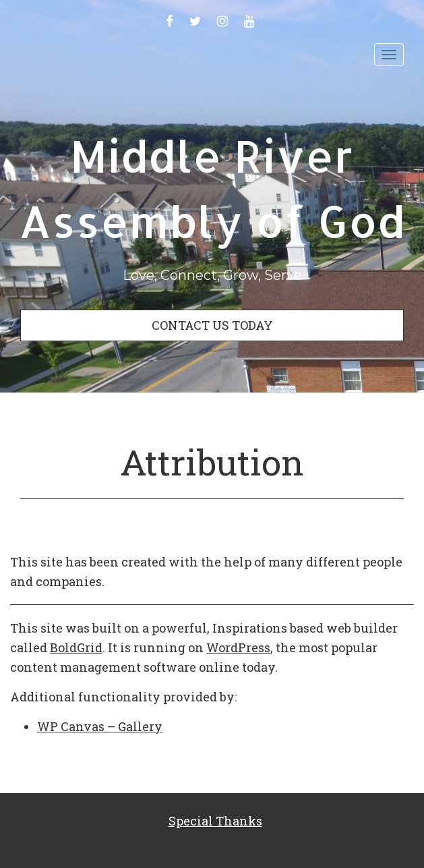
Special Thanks (215, 821)
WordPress (238, 647)
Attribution (212, 462)
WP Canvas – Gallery (100, 726)
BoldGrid (76, 647)
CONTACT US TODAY (212, 325)
